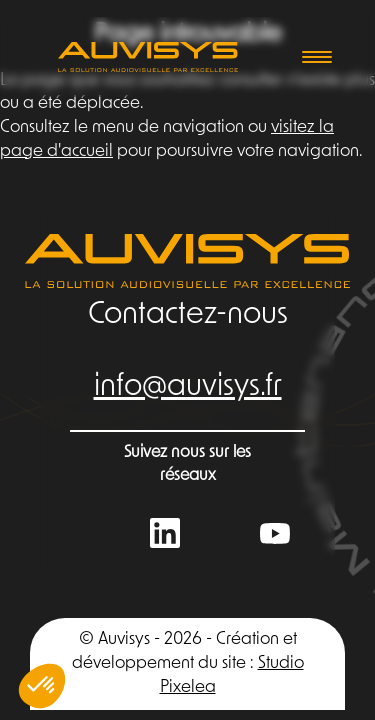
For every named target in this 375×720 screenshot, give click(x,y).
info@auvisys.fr (188, 387)
